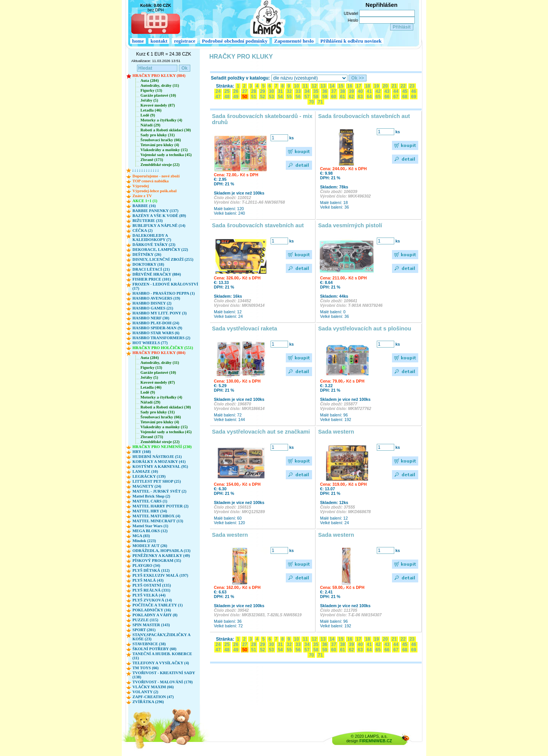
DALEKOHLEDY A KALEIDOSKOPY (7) (152, 238)
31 (280, 91)
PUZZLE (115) (145, 620)
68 (405, 97)
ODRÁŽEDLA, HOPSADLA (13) (161, 551)
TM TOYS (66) (146, 668)
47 (218, 97)
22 (403, 86)
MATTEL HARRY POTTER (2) (160, 506)
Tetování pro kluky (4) (160, 145)
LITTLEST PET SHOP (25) (157, 481)
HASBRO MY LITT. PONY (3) (160, 313)
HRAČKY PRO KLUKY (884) (159, 76)
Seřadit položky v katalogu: (240, 78)
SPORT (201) (144, 630)
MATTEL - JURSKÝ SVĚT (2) (159, 491)
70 (311, 102)
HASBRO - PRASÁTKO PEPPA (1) (164, 293)
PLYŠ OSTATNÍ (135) (152, 585)
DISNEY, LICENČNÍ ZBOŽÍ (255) (163, 259)
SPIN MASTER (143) (151, 625)
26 (236, 91)
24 (218, 91)
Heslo (353, 20)
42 (378, 91)
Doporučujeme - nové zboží (156, 176)
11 (305, 86)
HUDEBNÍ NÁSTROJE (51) (157, 457)
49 (236, 97)
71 (320, 102)
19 (376, 86)
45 (405, 91)
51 (253, 97)
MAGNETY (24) (147, 486)
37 (334, 91)
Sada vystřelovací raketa (245, 329)
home (138, 41)
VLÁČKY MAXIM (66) (153, 687)
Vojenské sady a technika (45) (166, 155)
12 (314, 86)
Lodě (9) (148, 115)
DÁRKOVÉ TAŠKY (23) (154, 245)
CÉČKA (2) (143, 230)
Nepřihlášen (382, 5)
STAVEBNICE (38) (149, 644)
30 (271, 91)
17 (358, 86)
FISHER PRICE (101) (152, 279)
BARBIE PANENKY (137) (155, 211)
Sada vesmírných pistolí (350, 225)
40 (360, 91)
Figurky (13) (151, 90)
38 (342, 91)
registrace (185, 41)
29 (263, 91)
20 (386, 86)
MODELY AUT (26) (150, 546)
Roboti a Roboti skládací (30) (166, 130)
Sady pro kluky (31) (158, 135)
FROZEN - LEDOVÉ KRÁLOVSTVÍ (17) (165, 286)
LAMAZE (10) (145, 471)
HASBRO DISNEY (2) (152, 303)
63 (360, 97)
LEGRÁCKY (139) (149, 476)
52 (263, 97)
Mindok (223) (144, 541)
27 (245, 91)
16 (350, 86)
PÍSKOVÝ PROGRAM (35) (157, 561)
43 (387, 91)
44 (396, 91)
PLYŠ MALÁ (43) (148, 580)
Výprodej (141, 186)
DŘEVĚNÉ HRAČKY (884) (157, 274)
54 (280, 97)
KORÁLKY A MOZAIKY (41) (159, 462)
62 (351, 97)
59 (325, 97)
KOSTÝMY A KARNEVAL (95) (160, 467)
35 (316, 91)
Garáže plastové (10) (158, 95)
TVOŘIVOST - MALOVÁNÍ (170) (162, 682)
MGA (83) (141, 536)
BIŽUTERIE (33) (148, 221)
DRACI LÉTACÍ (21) (151, 269)
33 (298, 91)
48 (227, 97)
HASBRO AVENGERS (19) (156, 298)
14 (332, 86)
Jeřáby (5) (149, 100)
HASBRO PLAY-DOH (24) (156, 323)
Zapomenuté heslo (294, 41)
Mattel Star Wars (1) (150, 526)
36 (325, 91)
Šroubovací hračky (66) (161, 140)
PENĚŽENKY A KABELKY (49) (161, 556)
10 (296, 86)
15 (341, 86)
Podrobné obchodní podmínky (235, 41)
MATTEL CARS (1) (150, 501)
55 (289, 97)
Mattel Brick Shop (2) (151, 496)
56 (298, 97)
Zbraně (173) (152, 160)
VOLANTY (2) (145, 692)
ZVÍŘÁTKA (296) (148, 702)
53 (271, 97)
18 (368, 86)
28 (253, 91)
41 (369, 91)
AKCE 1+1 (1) (145, 201)
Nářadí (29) (150, 125)
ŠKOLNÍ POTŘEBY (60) (155, 649)
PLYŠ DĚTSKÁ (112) (151, 570)
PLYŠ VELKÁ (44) (149, 595)
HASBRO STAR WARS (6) (156, 333)
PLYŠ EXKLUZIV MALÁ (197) (160, 575)
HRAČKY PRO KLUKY (241, 57)
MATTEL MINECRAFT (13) (158, 521)
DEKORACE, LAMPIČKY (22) (160, 250)
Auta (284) (150, 81)
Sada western (336, 432)
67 (396, 97)
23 (412, 86)
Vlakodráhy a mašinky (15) (164, 150)
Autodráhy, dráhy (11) (160, 85)
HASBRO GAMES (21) (153, 308)
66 (387, 97)
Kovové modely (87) (158, 105)
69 (414, 97)
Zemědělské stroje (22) (160, 165)
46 (414, 91)
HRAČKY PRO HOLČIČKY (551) (163, 348)
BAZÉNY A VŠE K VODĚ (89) (159, 216)
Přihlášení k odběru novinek (351, 41)
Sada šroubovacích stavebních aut (364, 116)
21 (394, 86)
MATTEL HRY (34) (150, 511)
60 (334, 97)
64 (369, 97)
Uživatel (351, 13)
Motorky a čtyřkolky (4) (161, 120)
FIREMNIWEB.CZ (376, 741)
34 (307, 91)
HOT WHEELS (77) (150, 343)
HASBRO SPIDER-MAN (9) (157, 328)
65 (378, 97)
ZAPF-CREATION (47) (153, 697)
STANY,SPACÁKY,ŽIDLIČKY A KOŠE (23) (161, 637)
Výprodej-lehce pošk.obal (155, 191)
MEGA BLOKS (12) (150, 531)
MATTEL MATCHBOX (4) (156, 516)
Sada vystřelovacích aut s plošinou (365, 329)
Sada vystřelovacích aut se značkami (261, 432)
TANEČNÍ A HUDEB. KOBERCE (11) (162, 656)
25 (227, 91)
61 (342, 97)
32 (289, 91)
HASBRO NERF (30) (151, 318)
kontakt (159, 41)
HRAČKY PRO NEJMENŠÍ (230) (162, 447)
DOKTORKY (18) (148, 264)
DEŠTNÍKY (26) (147, 254)
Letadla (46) (151, 110)
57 (307, 97)
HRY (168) (142, 452)
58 (316, 97)
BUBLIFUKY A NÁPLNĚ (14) (159, 226)
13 (323, 86)
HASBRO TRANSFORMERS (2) (161, 338)
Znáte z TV (142, 196)
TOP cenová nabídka (151, 181)
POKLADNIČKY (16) (152, 610)
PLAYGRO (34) (146, 565)
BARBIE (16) (144, 206)
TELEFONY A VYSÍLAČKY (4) (161, 663)
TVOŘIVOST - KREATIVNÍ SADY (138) (164, 675)
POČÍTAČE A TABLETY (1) (158, 605)
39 (351, 91)
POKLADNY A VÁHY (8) (155, 615)
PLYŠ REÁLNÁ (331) (151, 590)
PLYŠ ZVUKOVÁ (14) (152, 600)
